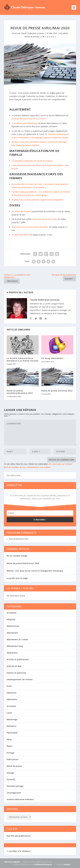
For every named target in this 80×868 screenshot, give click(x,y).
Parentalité (12, 733)
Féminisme (12, 699)
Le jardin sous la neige (17, 578)
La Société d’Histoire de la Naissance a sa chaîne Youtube (22, 359)
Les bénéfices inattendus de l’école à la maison (32, 161)
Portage (10, 753)
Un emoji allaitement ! (53, 358)
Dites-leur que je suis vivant (45, 219)
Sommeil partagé (15, 786)
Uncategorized (14, 793)
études (65, 137)
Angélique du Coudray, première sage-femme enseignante (37, 200)
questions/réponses (53, 137)
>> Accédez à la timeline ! (19, 851)
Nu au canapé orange (17, 556)
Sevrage (10, 773)
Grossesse (11, 706)
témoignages (37, 137)
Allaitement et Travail (17, 639)
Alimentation (13, 626)
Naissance (11, 726)
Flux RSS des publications (19, 836)
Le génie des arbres (20, 235)
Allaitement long (15, 646)
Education (11, 693)
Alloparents (12, 653)
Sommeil (11, 779)
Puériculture (12, 759)
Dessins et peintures (16, 673)
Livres (9, 713)
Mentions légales (12, 862)
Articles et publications (18, 659)
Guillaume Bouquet (43, 864)
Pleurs (10, 746)
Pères (9, 739)
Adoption (11, 619)
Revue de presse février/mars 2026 (23, 563)
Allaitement (12, 633)
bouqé (67, 864)
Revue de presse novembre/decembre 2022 (20, 392)
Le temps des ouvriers (21, 211)
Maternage (12, 719)
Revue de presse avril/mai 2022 (57, 391)
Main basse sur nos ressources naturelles (30, 227)
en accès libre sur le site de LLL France (29, 119)
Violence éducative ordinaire (20, 799)
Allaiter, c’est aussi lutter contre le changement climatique (35, 571)
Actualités (64, 33)
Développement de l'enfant (20, 679)
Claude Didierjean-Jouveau (32, 33)
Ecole (9, 686)
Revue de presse (32, 37)
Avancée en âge (14, 666)
